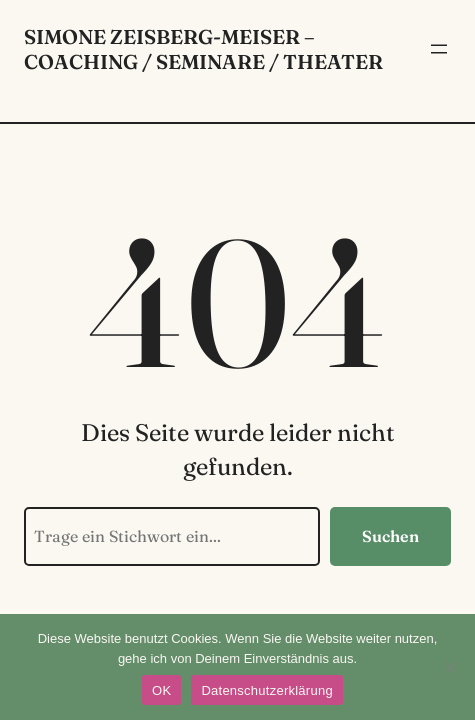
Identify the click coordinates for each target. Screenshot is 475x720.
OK (161, 690)
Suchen (390, 536)
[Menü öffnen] (439, 49)
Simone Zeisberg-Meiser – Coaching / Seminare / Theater (203, 49)
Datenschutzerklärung (266, 690)
